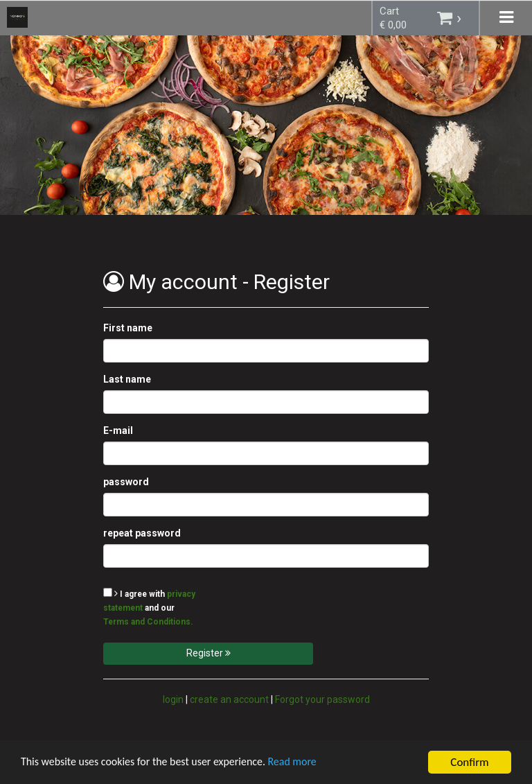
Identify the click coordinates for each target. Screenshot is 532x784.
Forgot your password (322, 699)
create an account (229, 699)
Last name (127, 379)
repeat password (142, 533)
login (173, 699)
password (126, 482)
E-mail (118, 430)
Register (209, 653)
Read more (311, 764)
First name (128, 328)
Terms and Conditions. (148, 622)
